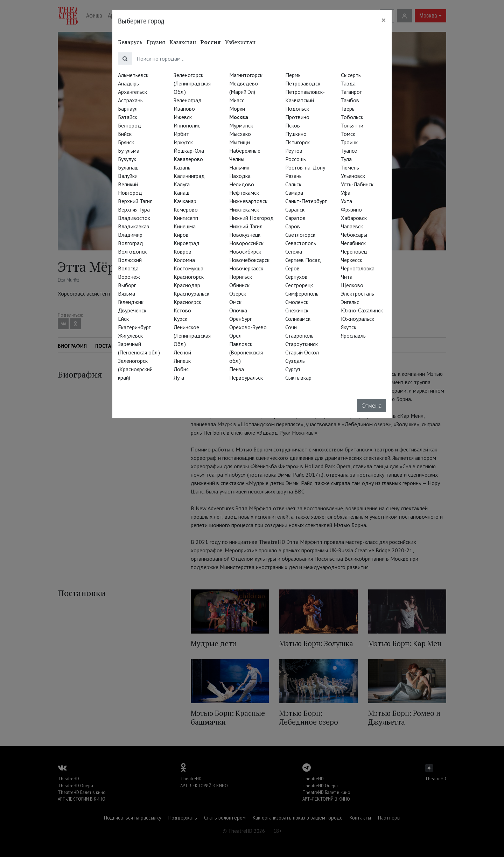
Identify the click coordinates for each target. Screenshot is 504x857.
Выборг (127, 285)
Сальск (293, 184)
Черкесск (352, 260)
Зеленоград (188, 100)
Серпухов (296, 277)
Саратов (295, 218)
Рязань (293, 176)
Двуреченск (132, 310)
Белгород (129, 125)
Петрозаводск (303, 83)
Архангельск (132, 92)
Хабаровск (354, 218)
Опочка (238, 310)
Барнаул (128, 109)
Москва (239, 117)
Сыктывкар (298, 378)
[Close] (384, 20)
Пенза (237, 369)
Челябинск (353, 243)
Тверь (348, 109)
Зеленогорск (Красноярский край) (135, 369)
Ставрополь (299, 336)
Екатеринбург (134, 327)
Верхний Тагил (135, 201)
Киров (181, 235)
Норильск (241, 277)
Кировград (187, 243)
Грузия (156, 42)
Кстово (182, 310)
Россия (211, 42)
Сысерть (351, 75)
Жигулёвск (130, 336)
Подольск (297, 109)
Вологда (128, 268)
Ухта (346, 201)
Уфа (346, 193)
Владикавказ (134, 226)
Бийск (125, 134)
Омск (235, 302)
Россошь (296, 159)
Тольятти (352, 125)
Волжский (130, 260)
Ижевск (183, 117)
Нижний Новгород (251, 218)
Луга (179, 378)
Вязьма (127, 293)
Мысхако (240, 134)
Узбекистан (240, 42)
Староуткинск (302, 344)
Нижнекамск (244, 209)
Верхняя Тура (134, 209)
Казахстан (183, 42)
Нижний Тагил (246, 226)
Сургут (293, 369)
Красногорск (189, 277)
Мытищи (240, 142)
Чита (347, 277)
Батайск (128, 117)
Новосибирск (245, 251)
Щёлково (352, 285)
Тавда (348, 83)
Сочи (291, 327)
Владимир (130, 235)
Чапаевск (352, 226)
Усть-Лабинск (357, 184)
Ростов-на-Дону (305, 167)
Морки (237, 109)
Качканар (185, 201)
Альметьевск (133, 75)
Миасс (237, 100)
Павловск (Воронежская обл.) (246, 352)
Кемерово (186, 209)
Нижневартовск (248, 201)
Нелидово (242, 184)
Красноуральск (191, 293)
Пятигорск (297, 142)
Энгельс (350, 302)
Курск (180, 319)
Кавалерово (188, 159)
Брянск (126, 142)
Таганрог (351, 92)
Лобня (181, 369)
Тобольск (352, 117)
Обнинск (239, 285)
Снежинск (297, 310)
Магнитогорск (246, 75)
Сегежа (294, 251)
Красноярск (187, 302)
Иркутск (183, 142)
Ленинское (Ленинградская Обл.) (192, 336)
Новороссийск (246, 243)
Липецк (182, 361)
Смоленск (297, 302)
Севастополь (301, 243)
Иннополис (187, 125)
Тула (346, 159)
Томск (348, 134)
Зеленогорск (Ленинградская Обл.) (192, 83)
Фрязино (351, 209)
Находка (240, 176)
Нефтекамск (244, 193)
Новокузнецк (245, 235)
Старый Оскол (302, 352)
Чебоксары (354, 235)
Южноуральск (358, 319)
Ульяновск (353, 176)
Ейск (123, 319)
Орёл (235, 336)
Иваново (184, 109)
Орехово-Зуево (248, 327)
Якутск (349, 327)
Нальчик (239, 167)
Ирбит (181, 134)
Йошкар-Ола (189, 151)
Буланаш (128, 167)
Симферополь (302, 293)
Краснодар (187, 285)
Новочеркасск (246, 268)
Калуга (182, 184)
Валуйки (128, 176)
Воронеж (129, 277)
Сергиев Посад (303, 260)
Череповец (354, 251)
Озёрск (238, 293)
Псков (293, 125)
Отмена (372, 406)
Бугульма (129, 151)
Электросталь (358, 293)
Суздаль (295, 361)
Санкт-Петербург (306, 201)
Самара (294, 193)
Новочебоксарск (249, 260)
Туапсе (349, 151)
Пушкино (296, 134)
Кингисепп (186, 218)
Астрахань (130, 100)
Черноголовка (358, 268)
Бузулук (127, 159)
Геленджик (131, 302)
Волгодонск (132, 251)
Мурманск (241, 125)
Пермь (293, 75)
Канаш (181, 193)
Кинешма (185, 226)
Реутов (294, 151)
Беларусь (130, 42)
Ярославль (353, 336)
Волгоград (131, 243)
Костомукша (188, 268)
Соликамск (298, 319)
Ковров (183, 251)
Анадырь (128, 83)
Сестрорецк (299, 285)
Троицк (349, 142)
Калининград (189, 176)
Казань (182, 167)
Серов (292, 268)
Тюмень (350, 167)
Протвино (297, 117)
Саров (293, 226)
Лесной (182, 352)
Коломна (184, 260)
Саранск (295, 209)
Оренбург (240, 319)
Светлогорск (300, 235)
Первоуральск (246, 378)
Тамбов (350, 100)
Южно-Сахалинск (362, 310)
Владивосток (134, 218)
